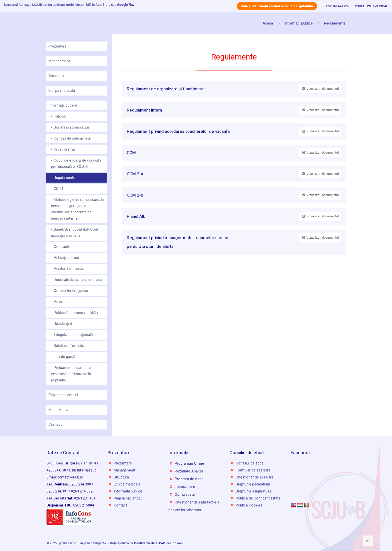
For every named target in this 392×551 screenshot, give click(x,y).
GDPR (58, 189)
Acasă (268, 23)
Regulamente (335, 23)
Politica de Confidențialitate (258, 498)
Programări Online (189, 463)
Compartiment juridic (71, 291)
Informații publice (298, 23)
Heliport (60, 116)
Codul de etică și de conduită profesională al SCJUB (76, 163)
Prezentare (57, 46)
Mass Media (58, 410)
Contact (55, 424)
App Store (103, 5)
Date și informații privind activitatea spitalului (277, 6)
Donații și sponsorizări (72, 127)
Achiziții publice (66, 258)
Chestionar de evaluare (255, 477)
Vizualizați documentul (320, 89)
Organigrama (64, 149)
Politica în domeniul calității (76, 313)
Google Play (126, 5)
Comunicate (185, 494)
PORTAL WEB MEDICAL (371, 6)
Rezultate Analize (336, 6)
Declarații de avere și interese (78, 280)
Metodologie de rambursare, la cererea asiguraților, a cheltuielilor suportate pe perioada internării (77, 209)
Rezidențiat (63, 324)
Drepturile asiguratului (253, 491)
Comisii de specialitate (72, 138)
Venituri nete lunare (70, 269)
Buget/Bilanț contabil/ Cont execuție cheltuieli (75, 232)
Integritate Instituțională (73, 335)
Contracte (62, 247)
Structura (56, 76)
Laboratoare (185, 487)
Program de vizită (189, 479)
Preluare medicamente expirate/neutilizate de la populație (71, 374)
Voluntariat (63, 302)
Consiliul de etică (250, 463)
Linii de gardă (64, 357)
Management (59, 61)
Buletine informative (70, 346)
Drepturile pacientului (253, 484)
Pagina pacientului (63, 395)
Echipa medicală (62, 91)
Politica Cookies (249, 505)
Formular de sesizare (253, 470)
